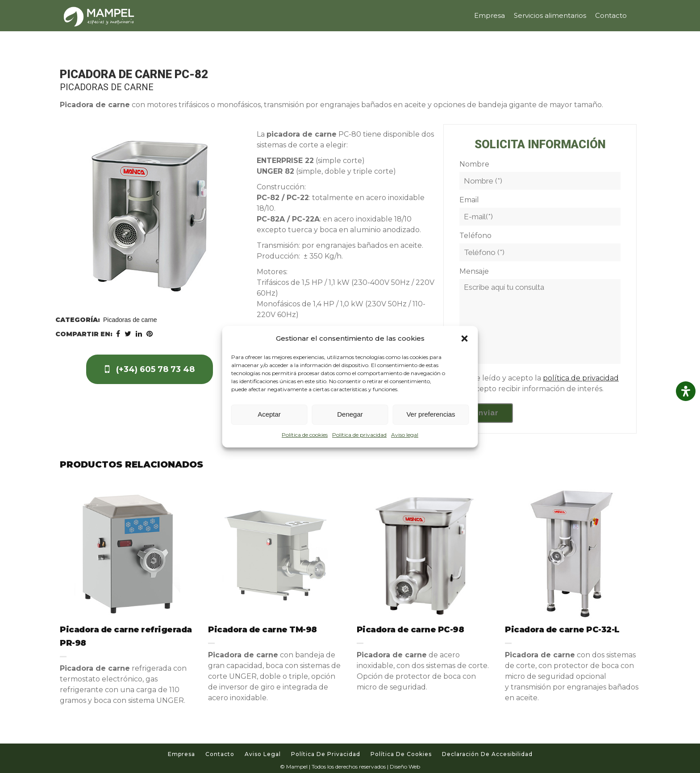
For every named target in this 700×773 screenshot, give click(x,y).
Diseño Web (405, 767)
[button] (465, 338)
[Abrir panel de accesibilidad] (686, 391)
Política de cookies (305, 435)
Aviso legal (405, 435)
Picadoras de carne (130, 320)
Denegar (350, 414)
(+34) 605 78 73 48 (150, 369)
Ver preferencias (431, 414)
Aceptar (269, 414)
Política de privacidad (359, 435)
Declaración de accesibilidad (487, 754)
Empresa (181, 754)
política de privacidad (581, 378)
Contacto (220, 754)
